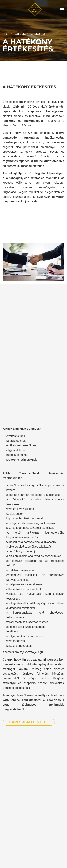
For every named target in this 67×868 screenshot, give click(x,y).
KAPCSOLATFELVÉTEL (29, 722)
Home (6, 34)
